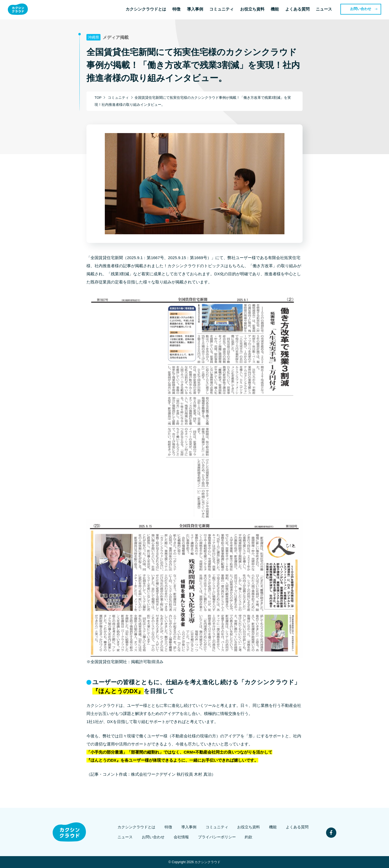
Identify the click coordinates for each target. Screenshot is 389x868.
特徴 (177, 10)
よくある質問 (299, 10)
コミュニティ (222, 10)
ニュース (325, 10)
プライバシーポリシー (217, 837)
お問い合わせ (362, 9)
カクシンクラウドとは (146, 10)
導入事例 (196, 10)
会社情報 (182, 837)
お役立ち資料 (253, 10)
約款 (247, 837)
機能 (276, 10)
